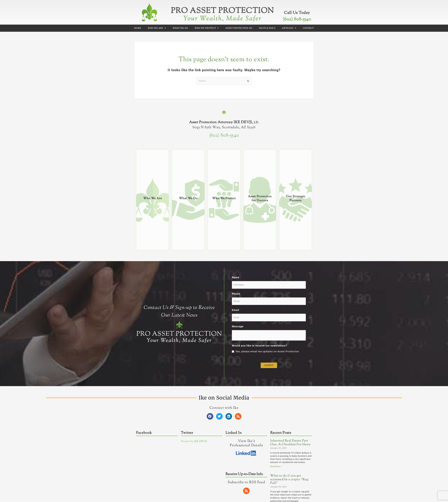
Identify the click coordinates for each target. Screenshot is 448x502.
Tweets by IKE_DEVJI (194, 441)
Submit (269, 365)
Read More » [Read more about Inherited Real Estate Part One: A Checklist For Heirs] (276, 467)
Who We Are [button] (157, 28)
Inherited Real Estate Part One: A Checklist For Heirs (290, 443)
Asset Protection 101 (239, 28)
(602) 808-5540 (297, 19)
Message (238, 326)
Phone (236, 294)
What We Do (180, 28)
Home (138, 28)
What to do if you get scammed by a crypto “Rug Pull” (289, 479)
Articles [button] (289, 28)
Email (237, 310)
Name (237, 277)
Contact (308, 28)
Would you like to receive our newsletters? (259, 346)
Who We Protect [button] (207, 28)
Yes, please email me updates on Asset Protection (267, 351)
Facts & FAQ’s (267, 28)
